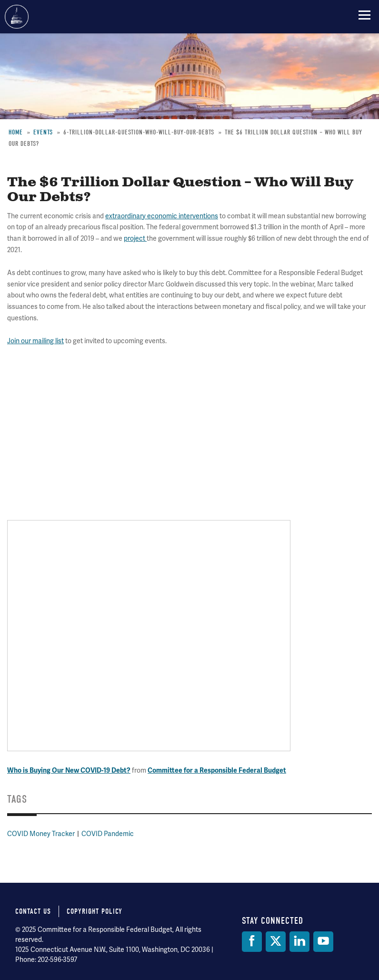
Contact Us (33, 911)
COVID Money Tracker (41, 834)
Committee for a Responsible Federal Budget (17, 17)
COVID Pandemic (108, 834)
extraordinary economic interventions (162, 216)
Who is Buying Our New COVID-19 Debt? (69, 771)
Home (16, 132)
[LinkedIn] (299, 942)
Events (43, 132)
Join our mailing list (35, 341)
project (135, 239)
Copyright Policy (95, 911)
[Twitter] (276, 942)
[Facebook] (252, 942)
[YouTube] (323, 942)
